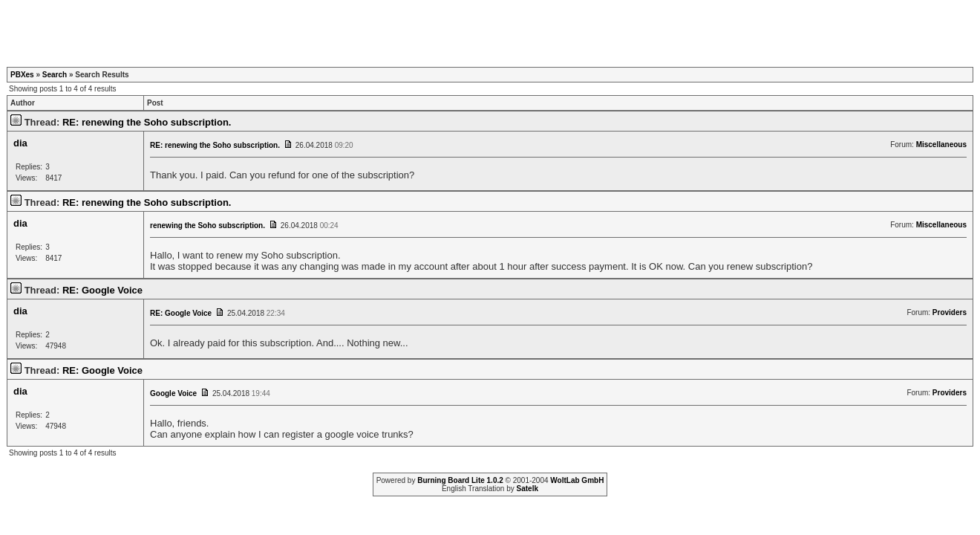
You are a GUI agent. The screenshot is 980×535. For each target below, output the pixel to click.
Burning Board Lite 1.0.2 (460, 480)
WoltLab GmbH (577, 480)
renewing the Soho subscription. (208, 226)
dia (20, 143)
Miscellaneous (941, 145)
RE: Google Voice (102, 290)
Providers (950, 312)
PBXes (22, 75)
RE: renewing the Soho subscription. (147, 122)
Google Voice (173, 393)
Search (55, 75)
